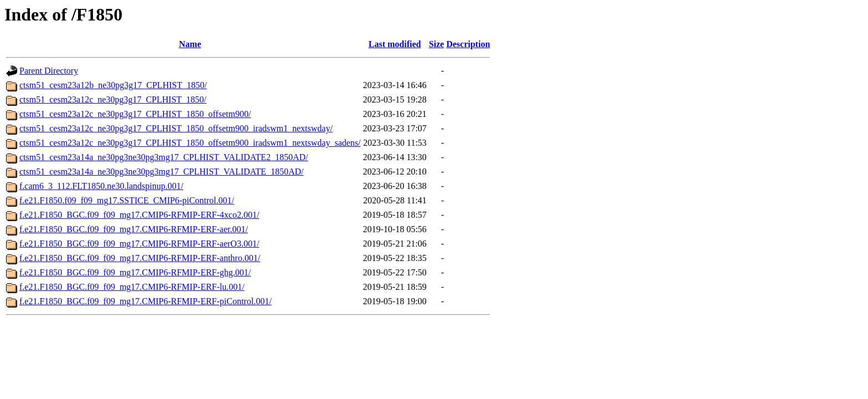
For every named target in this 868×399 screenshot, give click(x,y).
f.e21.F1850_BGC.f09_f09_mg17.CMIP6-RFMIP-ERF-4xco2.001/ (139, 215)
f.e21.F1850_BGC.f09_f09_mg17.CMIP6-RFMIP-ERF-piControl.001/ (146, 301)
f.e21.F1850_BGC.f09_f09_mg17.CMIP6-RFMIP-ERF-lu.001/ (132, 287)
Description (468, 44)
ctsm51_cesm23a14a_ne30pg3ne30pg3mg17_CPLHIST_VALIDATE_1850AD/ (161, 172)
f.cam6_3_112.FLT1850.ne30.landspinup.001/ (101, 186)
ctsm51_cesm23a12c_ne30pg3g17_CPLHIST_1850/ (113, 99)
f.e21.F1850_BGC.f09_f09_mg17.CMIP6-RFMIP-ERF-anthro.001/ (140, 258)
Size (437, 44)
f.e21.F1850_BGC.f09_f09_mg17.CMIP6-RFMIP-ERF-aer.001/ (134, 229)
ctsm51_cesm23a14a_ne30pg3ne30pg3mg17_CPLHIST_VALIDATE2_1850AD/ (164, 157)
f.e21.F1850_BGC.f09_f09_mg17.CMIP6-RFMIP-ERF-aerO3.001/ (139, 244)
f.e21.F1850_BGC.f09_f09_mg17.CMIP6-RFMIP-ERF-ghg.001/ (135, 272)
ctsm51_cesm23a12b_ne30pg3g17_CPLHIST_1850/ (113, 85)
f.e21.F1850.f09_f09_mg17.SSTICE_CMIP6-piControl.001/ (127, 200)
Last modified (395, 44)
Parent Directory (49, 71)
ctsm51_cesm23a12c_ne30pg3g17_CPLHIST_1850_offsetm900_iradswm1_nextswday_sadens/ (190, 143)
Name (190, 44)
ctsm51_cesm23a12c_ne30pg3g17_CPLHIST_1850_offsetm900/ (135, 114)
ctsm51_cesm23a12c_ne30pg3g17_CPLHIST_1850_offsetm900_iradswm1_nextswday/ (176, 128)
